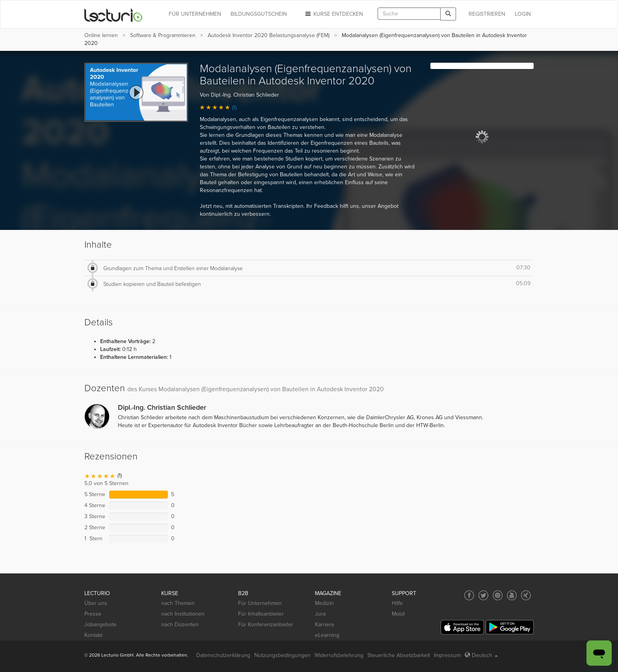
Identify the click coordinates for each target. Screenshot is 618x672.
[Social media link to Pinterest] (498, 595)
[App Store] (462, 627)
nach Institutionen (183, 614)
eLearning (327, 635)
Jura (320, 614)
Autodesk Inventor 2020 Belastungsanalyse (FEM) (269, 35)
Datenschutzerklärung (223, 655)
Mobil (398, 614)
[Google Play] (510, 627)
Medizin (324, 603)
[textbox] (409, 14)
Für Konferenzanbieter (266, 624)
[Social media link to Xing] (526, 595)
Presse (93, 614)
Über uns (96, 603)
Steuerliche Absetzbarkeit (399, 655)
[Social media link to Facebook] (469, 595)
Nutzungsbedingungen (282, 655)
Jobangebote (101, 624)
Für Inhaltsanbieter (261, 614)
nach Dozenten (180, 624)
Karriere (325, 624)
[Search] (448, 14)
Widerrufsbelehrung (339, 655)
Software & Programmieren (163, 35)
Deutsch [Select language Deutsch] (481, 655)
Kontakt (93, 635)
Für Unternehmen (260, 603)
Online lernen (101, 35)
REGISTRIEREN (487, 14)
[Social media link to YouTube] (512, 595)
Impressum (447, 655)
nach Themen (178, 603)
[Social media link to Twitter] (483, 595)
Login (523, 14)
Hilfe (397, 603)
